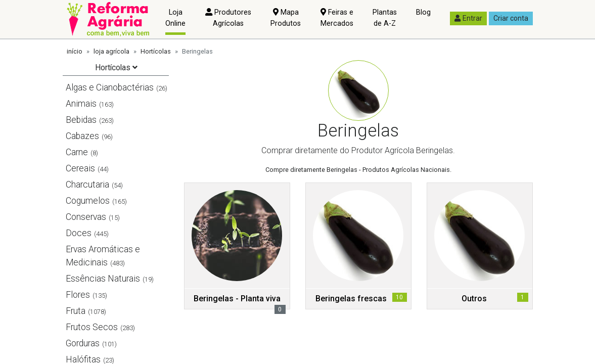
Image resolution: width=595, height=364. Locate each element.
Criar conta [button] (511, 18)
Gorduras (83, 343)
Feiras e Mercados (337, 18)
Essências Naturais (103, 279)
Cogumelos (88, 201)
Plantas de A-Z (385, 18)
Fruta (76, 311)
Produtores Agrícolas (228, 18)
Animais (81, 104)
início (75, 51)
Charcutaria (87, 185)
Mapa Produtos (286, 18)
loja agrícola (111, 51)
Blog (423, 12)
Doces (79, 233)
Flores (78, 295)
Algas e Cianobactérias (110, 87)
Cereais (80, 168)
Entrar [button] (468, 18)
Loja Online (175, 18)
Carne (77, 152)
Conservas (86, 217)
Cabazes (82, 136)
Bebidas (81, 120)
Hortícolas (156, 51)
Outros (474, 299)
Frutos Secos (92, 327)
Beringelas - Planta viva (237, 299)
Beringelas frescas (351, 299)
